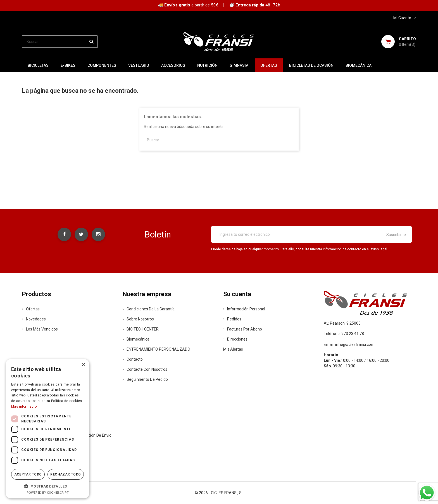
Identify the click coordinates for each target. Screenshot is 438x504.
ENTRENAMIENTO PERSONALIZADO (156, 349)
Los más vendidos (40, 329)
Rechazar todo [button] (66, 474)
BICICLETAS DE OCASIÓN (311, 65)
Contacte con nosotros (145, 369)
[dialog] (47, 429)
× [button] (83, 365)
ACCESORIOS (173, 65)
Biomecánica (359, 65)
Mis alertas (233, 349)
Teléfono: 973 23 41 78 (344, 334)
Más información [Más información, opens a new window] (25, 406)
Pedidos (232, 319)
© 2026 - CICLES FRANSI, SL (219, 493)
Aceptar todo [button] (28, 474)
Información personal (244, 309)
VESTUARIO (139, 65)
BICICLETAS (38, 65)
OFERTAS (269, 65)
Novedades (34, 319)
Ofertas (31, 309)
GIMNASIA (239, 65)
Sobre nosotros (138, 319)
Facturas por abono (243, 329)
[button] (47, 486)
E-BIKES (68, 65)
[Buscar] (60, 42)
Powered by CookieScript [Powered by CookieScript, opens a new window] (48, 493)
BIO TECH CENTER (141, 329)
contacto (133, 359)
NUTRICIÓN (207, 65)
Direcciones (235, 339)
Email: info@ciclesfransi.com (349, 344)
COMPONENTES (102, 65)
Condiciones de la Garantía (149, 309)
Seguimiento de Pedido (145, 379)
